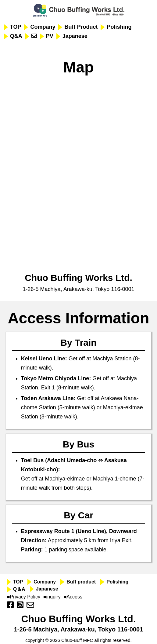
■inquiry (52, 597)
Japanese (75, 36)
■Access (73, 597)
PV (50, 36)
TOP (16, 27)
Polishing (119, 27)
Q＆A (19, 589)
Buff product (81, 582)
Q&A (16, 36)
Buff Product (81, 27)
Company (43, 27)
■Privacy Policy (24, 597)
